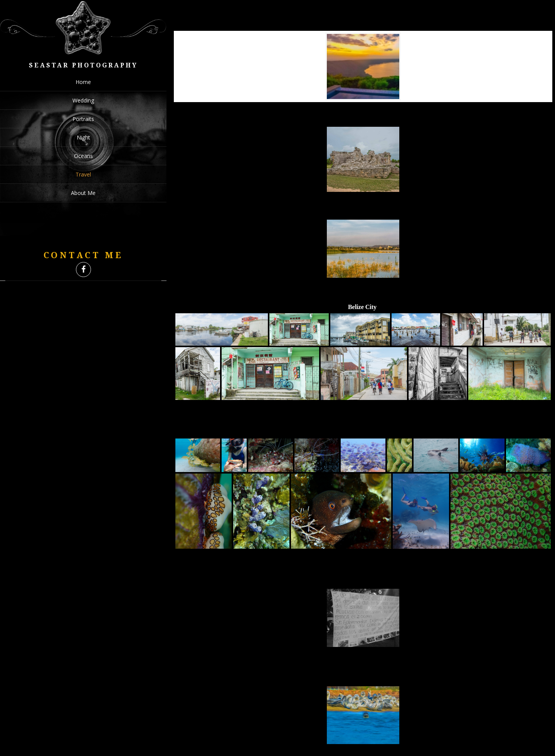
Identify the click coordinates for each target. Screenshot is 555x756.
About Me (83, 193)
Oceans (83, 156)
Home (83, 82)
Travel (83, 174)
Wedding (83, 100)
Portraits (83, 119)
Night (83, 137)
